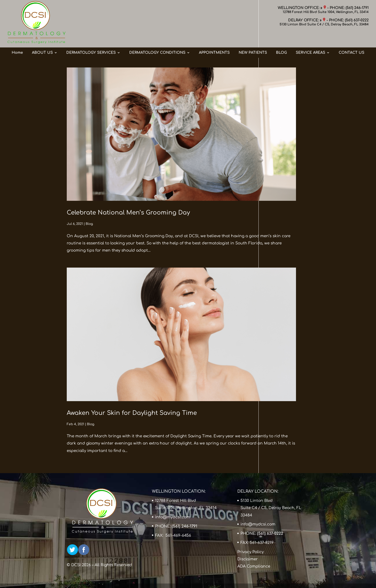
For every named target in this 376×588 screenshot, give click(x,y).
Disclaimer (248, 559)
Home (17, 39)
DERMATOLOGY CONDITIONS (157, 39)
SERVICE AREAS (310, 39)
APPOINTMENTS (214, 39)
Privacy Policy (250, 552)
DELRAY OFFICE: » (307, 20)
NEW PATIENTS (253, 39)
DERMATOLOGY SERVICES (91, 39)
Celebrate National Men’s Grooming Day (128, 213)
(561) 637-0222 (357, 20)
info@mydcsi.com (172, 517)
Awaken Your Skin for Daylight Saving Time (132, 413)
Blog (89, 224)
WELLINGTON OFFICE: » (302, 8)
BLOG (281, 39)
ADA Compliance (254, 566)
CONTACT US (352, 39)
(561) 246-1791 (357, 8)
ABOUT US (42, 39)
